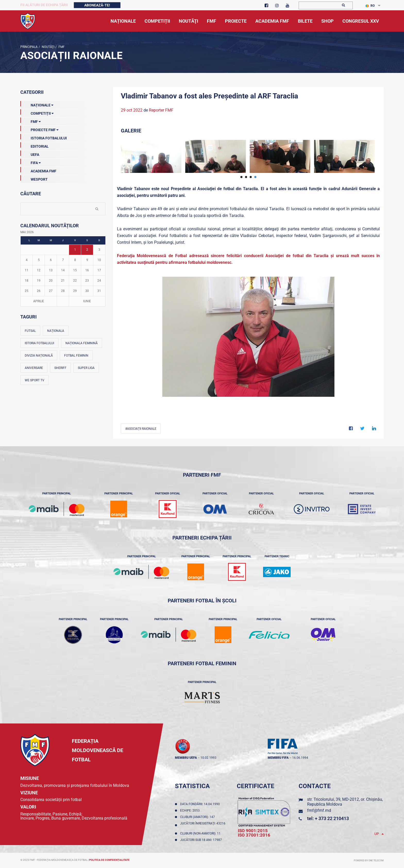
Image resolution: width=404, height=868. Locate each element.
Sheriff (60, 368)
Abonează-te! (97, 5)
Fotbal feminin (76, 356)
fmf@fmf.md (319, 810)
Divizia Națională (39, 356)
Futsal (30, 331)
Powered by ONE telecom (369, 861)
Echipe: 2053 (191, 811)
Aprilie (39, 301)
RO (370, 6)
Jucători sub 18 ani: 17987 (202, 840)
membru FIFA (278, 758)
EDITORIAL (35, 145)
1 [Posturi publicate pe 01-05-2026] (75, 250)
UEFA (30, 154)
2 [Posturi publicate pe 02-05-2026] (87, 250)
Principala (29, 47)
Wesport (34, 178)
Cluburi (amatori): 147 (198, 817)
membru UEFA (186, 758)
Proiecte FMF (39, 129)
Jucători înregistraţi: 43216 (203, 825)
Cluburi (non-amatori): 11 (201, 833)
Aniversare (34, 368)
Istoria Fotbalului (44, 137)
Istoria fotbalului (39, 343)
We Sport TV (35, 380)
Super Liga (86, 368)
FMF (61, 47)
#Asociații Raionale (141, 429)
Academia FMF (38, 170)
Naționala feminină (82, 343)
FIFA (31, 162)
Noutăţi (48, 47)
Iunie (87, 301)
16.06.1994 (300, 758)
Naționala (56, 331)
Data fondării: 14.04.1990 (201, 804)
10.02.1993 (208, 758)
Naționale (37, 104)
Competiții (37, 112)
